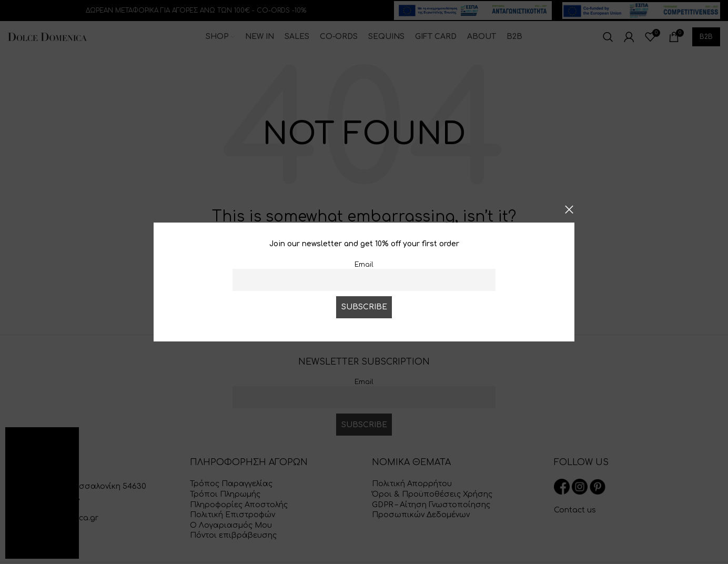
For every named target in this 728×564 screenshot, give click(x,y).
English (22, 550)
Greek (49, 550)
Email (364, 265)
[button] (64, 442)
